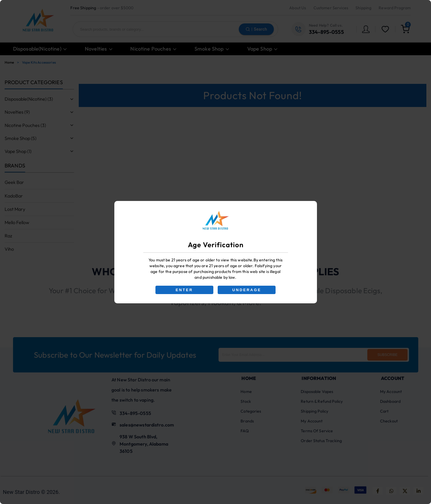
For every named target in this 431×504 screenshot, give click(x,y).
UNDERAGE (247, 290)
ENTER (184, 290)
